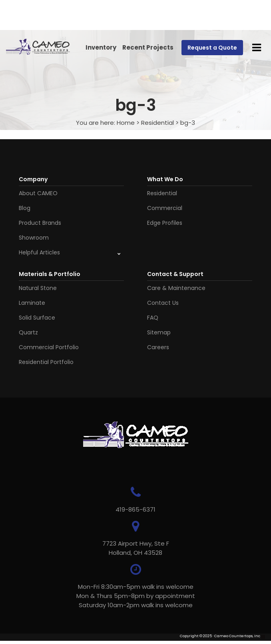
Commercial (165, 208)
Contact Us (163, 303)
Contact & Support (175, 274)
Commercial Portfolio (49, 347)
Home (126, 123)
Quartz (28, 332)
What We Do (165, 179)
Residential (157, 123)
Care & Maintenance (176, 288)
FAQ (153, 318)
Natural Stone (38, 288)
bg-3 (188, 123)
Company (33, 179)
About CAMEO (38, 193)
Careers (158, 347)
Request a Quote (212, 48)
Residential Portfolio (46, 362)
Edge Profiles (165, 223)
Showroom (34, 238)
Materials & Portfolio (50, 274)
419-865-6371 (135, 509)
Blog (25, 208)
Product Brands (40, 223)
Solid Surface (37, 318)
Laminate (32, 303)
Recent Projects (148, 47)
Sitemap (159, 332)
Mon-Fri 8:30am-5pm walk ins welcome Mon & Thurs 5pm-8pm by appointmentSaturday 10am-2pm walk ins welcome (136, 596)
